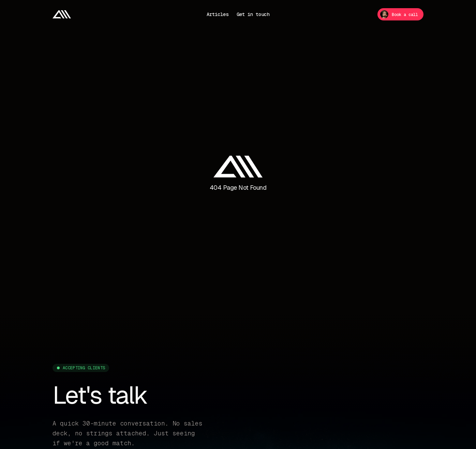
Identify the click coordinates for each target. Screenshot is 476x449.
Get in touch (253, 14)
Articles (218, 14)
